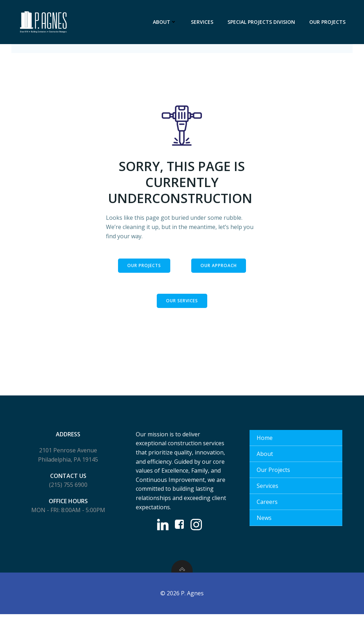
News (264, 520)
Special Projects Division (261, 22)
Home (265, 440)
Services (202, 22)
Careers (267, 504)
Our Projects (327, 22)
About (165, 22)
